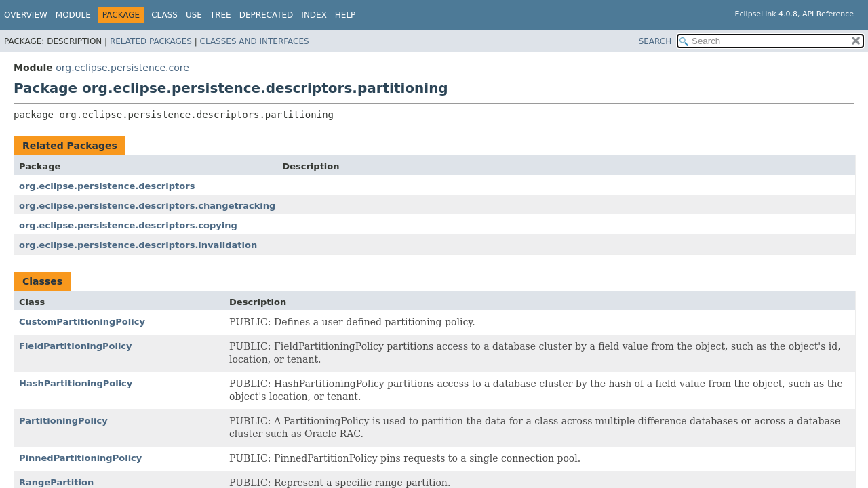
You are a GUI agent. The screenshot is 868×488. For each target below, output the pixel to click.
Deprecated (267, 15)
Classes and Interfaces (255, 41)
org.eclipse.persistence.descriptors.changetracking (147, 206)
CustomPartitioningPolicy (82, 322)
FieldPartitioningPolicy (76, 346)
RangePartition (56, 482)
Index (314, 15)
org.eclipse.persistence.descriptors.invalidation (138, 245)
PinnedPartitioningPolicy (80, 458)
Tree (221, 15)
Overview (26, 15)
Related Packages (151, 41)
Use (194, 15)
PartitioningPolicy (63, 421)
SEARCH (655, 41)
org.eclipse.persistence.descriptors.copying (128, 225)
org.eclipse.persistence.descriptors (107, 186)
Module (73, 15)
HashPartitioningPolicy (76, 383)
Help (346, 15)
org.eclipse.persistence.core (122, 68)
